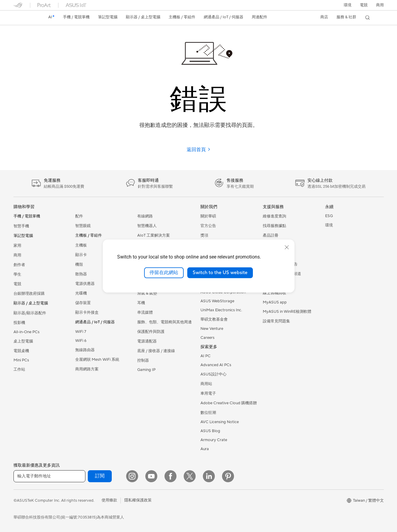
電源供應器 (85, 284)
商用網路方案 (87, 369)
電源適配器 (147, 341)
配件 (79, 216)
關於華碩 (208, 216)
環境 (348, 5)
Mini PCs (21, 360)
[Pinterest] (228, 476)
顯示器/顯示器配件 (30, 313)
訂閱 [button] (100, 476)
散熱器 (81, 274)
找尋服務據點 (274, 226)
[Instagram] (132, 476)
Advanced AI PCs (216, 365)
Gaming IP (146, 370)
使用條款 (109, 500)
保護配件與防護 (151, 332)
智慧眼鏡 (83, 226)
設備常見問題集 (276, 321)
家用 (17, 246)
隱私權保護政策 (138, 500)
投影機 (19, 323)
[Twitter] (190, 476)
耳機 (141, 303)
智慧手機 (21, 226)
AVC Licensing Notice (220, 422)
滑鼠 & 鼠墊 (147, 293)
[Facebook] (170, 476)
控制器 (143, 360)
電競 (17, 284)
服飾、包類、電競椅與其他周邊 (164, 322)
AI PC (206, 356)
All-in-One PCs (27, 332)
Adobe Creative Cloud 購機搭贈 (229, 403)
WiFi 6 (81, 341)
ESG (329, 216)
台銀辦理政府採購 (29, 294)
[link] (24, 18)
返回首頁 (199, 150)
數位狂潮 (208, 413)
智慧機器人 (147, 226)
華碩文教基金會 (214, 319)
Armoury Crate (214, 440)
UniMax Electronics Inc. (221, 310)
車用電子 (208, 393)
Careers (207, 338)
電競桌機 (21, 351)
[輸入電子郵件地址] (49, 476)
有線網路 (145, 216)
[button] (364, 5)
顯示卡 (81, 255)
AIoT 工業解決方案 (154, 235)
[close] (287, 247)
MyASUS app (275, 302)
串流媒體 (145, 312)
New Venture (212, 329)
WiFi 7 (81, 332)
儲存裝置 (83, 303)
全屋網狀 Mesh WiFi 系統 (97, 360)
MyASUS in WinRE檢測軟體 (287, 312)
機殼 (79, 265)
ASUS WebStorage (217, 301)
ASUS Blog (210, 431)
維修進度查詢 (274, 216)
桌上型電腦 (23, 341)
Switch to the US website (220, 273)
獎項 (204, 235)
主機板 (81, 245)
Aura (205, 449)
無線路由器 (85, 350)
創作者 (19, 265)
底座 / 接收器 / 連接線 (156, 351)
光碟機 (81, 293)
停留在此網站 (164, 273)
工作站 (19, 369)
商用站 (206, 384)
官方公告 (208, 226)
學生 (17, 274)
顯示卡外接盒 (87, 312)
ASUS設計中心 (213, 374)
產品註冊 (271, 235)
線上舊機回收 (274, 293)
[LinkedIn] (209, 476)
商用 (17, 255)
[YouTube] (151, 476)
